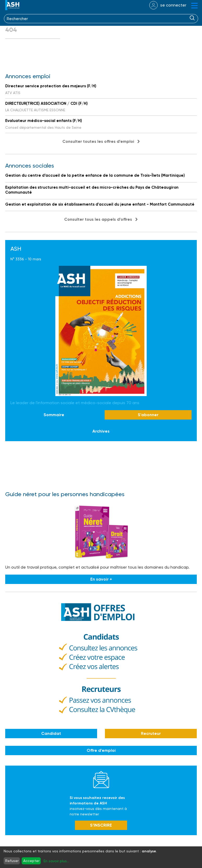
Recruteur (151, 733)
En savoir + (101, 579)
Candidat (51, 733)
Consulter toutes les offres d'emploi (98, 141)
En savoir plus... (56, 861)
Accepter (31, 861)
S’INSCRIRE (101, 825)
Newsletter (101, 779)
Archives (101, 431)
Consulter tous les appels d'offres (98, 219)
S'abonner (148, 415)
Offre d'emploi (101, 750)
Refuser (12, 861)
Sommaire (54, 415)
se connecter (173, 5)
